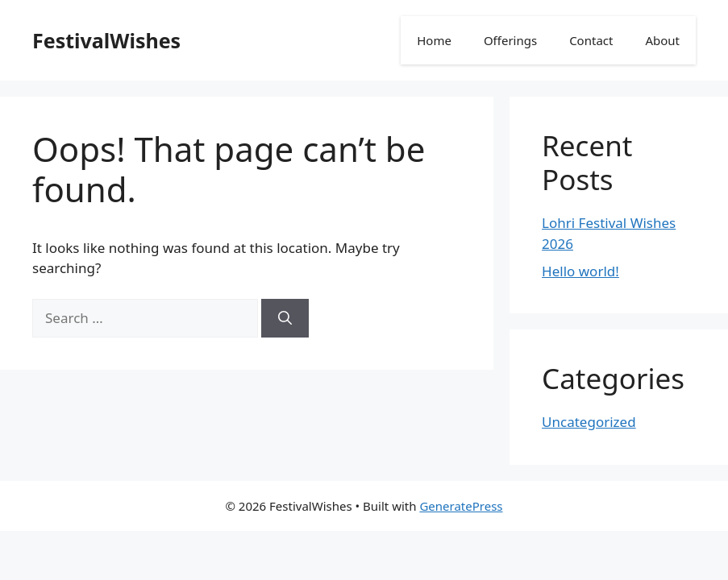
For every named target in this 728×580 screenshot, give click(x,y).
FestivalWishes (106, 40)
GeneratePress (461, 506)
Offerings (510, 40)
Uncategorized (589, 422)
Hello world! (580, 271)
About (662, 40)
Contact (591, 40)
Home (434, 40)
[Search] (285, 318)
